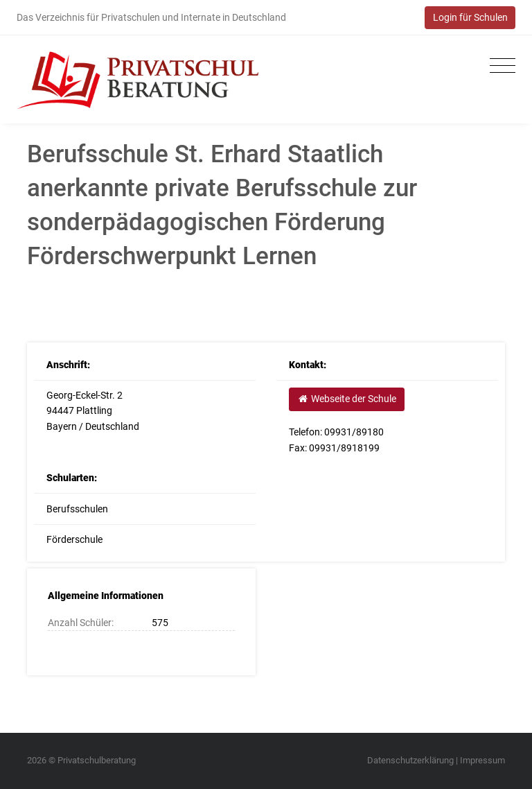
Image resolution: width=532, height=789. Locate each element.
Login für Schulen (470, 17)
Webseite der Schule (346, 399)
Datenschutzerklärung (410, 760)
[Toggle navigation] (499, 66)
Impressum (482, 760)
